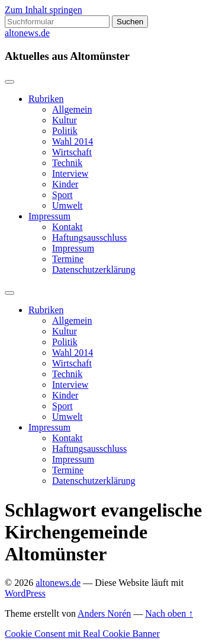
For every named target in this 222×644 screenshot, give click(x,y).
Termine (68, 259)
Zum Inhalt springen (44, 10)
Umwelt (67, 205)
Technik (67, 163)
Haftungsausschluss (89, 237)
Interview (70, 173)
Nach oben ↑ (169, 613)
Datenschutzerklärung (94, 270)
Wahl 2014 (73, 141)
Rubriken (46, 99)
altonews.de (27, 33)
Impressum (49, 216)
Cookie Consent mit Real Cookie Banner (82, 634)
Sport (62, 195)
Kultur (65, 120)
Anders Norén (104, 613)
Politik (65, 131)
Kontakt (67, 227)
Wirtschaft (72, 152)
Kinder (65, 184)
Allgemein (72, 109)
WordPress (25, 593)
